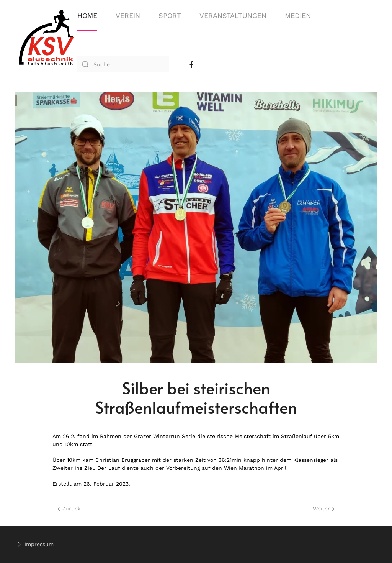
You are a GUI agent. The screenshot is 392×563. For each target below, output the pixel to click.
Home (87, 16)
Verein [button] (128, 16)
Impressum (34, 544)
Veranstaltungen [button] (233, 16)
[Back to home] (46, 40)
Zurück (69, 509)
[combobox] (123, 64)
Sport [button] (170, 16)
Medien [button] (298, 16)
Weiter (324, 509)
